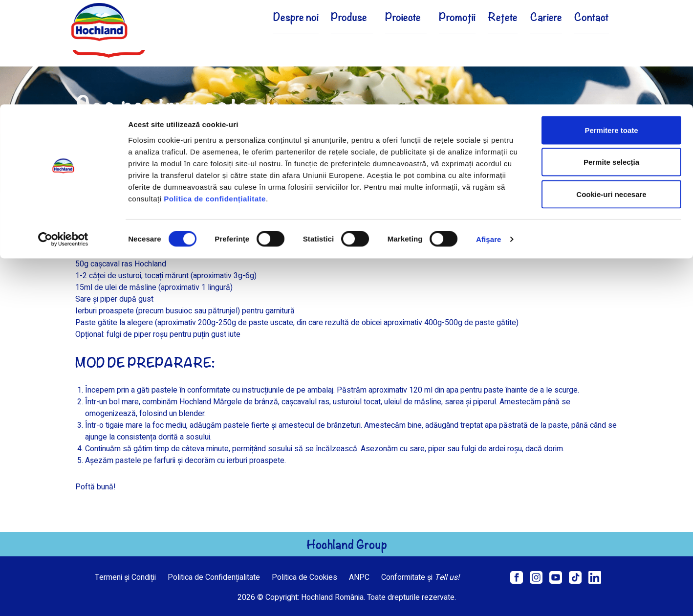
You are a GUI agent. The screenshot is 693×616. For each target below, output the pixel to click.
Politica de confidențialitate (215, 94)
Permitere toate (611, 26)
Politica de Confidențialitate (214, 577)
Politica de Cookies (304, 577)
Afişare (489, 135)
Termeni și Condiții (125, 577)
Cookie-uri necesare (611, 90)
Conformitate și (420, 577)
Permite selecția (611, 58)
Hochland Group (347, 544)
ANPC (359, 577)
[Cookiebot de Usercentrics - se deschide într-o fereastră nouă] (63, 135)
